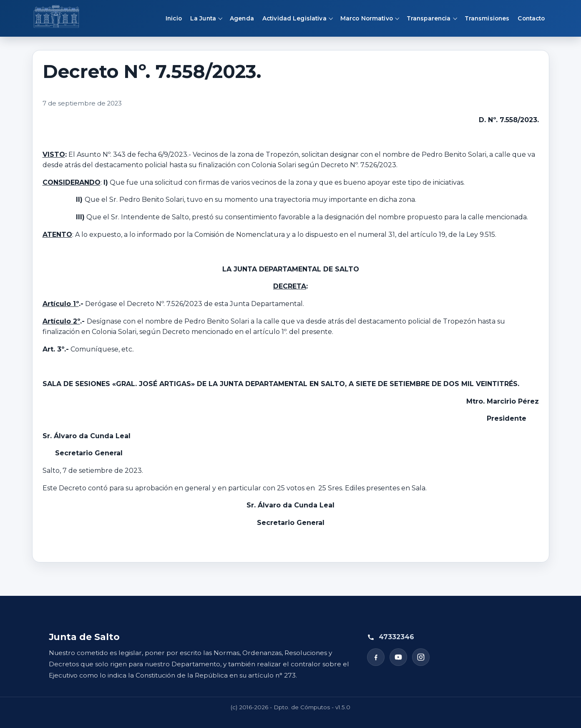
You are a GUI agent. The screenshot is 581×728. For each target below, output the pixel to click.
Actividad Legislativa (294, 18)
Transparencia (429, 18)
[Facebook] (376, 657)
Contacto (531, 18)
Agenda (242, 18)
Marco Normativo (367, 18)
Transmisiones (487, 18)
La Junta (203, 18)
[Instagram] (421, 657)
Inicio (174, 18)
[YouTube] (398, 657)
